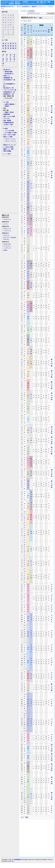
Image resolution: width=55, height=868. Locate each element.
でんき (28, 98)
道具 (5, 116)
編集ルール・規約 (8, 149)
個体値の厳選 (8, 72)
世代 (27, 817)
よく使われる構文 (8, 147)
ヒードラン (25, 676)
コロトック (25, 87)
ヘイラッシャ (7, 231)
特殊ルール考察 (8, 137)
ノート (31, 11)
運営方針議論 (7, 151)
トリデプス (25, 120)
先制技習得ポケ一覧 (9, 92)
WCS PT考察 (12, 135)
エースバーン (7, 246)
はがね (5, 250)
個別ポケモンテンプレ (10, 145)
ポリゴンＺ (25, 451)
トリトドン (25, 163)
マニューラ (25, 340)
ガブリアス (25, 275)
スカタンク (25, 220)
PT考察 (5, 129)
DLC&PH (10, 98)
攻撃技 (7, 112)
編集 (42, 2)
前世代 (12, 2)
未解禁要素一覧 (8, 78)
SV (6, 98)
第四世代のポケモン (8, 7)
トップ (32, 2)
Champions (5, 2)
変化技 (12, 112)
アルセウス (25, 809)
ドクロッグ (25, 306)
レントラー (25, 98)
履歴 (49, 2)
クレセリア (25, 738)
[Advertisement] (9, 184)
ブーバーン (25, 385)
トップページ (7, 248)
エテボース (25, 174)
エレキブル (25, 374)
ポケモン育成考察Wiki (15, 860)
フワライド (25, 186)
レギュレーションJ (10, 141)
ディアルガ (25, 618)
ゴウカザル (25, 53)
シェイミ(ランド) (25, 780)
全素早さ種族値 (9, 104)
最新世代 (18, 2)
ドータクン (25, 231)
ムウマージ (25, 197)
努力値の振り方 (9, 74)
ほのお (28, 53)
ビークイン (25, 132)
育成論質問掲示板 (8, 123)
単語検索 (11, 4)
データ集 (6, 102)
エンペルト (25, 64)
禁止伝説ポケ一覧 (8, 88)
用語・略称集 (7, 120)
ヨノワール (25, 484)
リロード (4, 4)
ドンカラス (25, 208)
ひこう (31, 75)
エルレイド (25, 462)
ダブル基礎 (8, 133)
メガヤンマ (25, 396)
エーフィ (6, 224)
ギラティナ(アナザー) (25, 703)
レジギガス (25, 687)
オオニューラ (7, 229)
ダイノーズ (25, 473)
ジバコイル (25, 351)
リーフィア (25, 408)
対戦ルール (7, 76)
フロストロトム (25, 549)
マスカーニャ (7, 219)
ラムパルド (25, 109)
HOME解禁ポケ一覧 (9, 80)
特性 (5, 108)
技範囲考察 (7, 114)
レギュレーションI (10, 139)
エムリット (25, 598)
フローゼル (25, 152)
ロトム (25, 506)
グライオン (25, 430)
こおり (31, 329)
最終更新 (18, 4)
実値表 (7, 106)
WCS (5, 135)
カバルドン (25, 295)
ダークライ (25, 767)
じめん (31, 42)
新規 (38, 2)
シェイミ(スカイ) (25, 796)
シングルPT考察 (9, 131)
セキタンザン (7, 244)
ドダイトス (25, 42)
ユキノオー (25, 329)
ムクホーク (25, 75)
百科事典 (25, 2)
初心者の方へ (7, 70)
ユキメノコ (25, 495)
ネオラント (25, 318)
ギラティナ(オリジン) (25, 722)
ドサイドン (7, 235)
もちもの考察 (11, 116)
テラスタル (7, 118)
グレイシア (25, 419)
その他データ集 (8, 125)
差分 (45, 2)
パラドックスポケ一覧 (10, 90)
